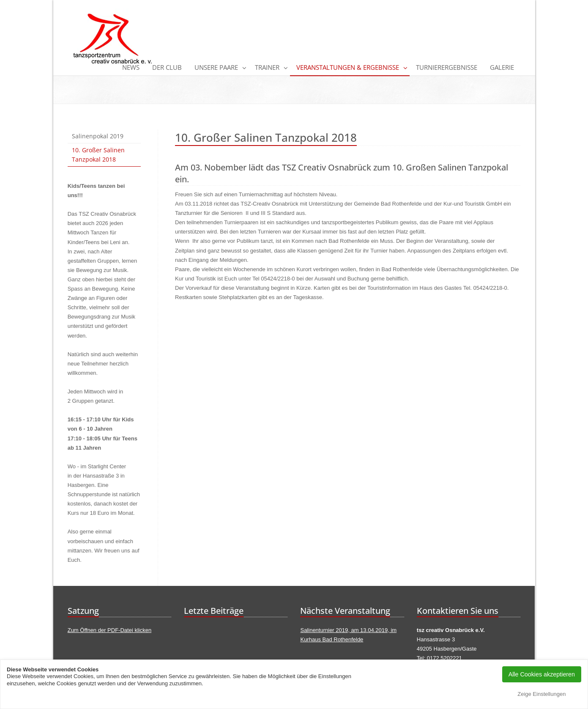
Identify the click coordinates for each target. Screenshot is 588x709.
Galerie (502, 67)
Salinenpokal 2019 (98, 136)
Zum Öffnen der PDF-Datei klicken (109, 630)
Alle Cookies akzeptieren (542, 674)
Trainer (267, 67)
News (131, 67)
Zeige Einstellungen (542, 694)
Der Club (167, 67)
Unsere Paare (216, 67)
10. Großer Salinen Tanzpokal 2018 (98, 155)
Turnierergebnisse (447, 67)
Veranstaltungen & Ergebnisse (348, 67)
